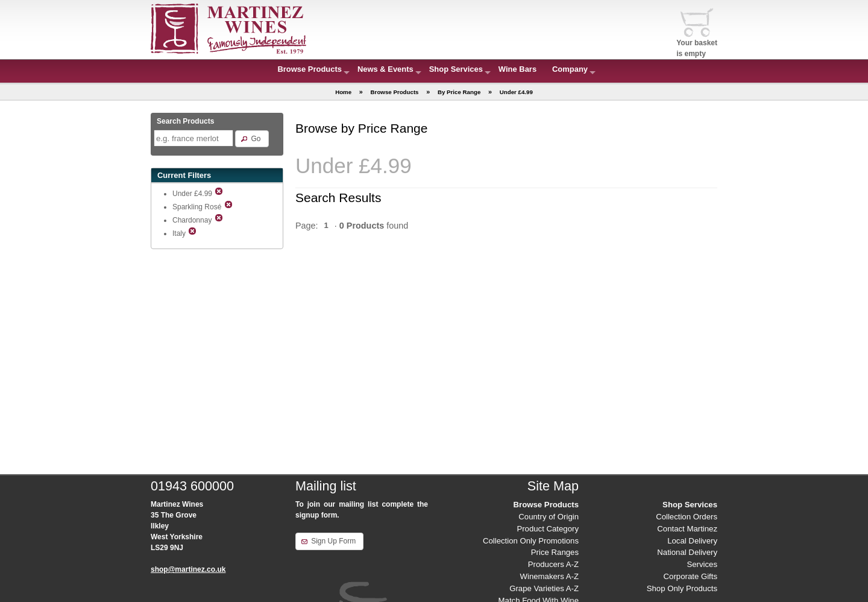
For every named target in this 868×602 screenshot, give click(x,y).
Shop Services (456, 69)
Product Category (548, 529)
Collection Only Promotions (531, 541)
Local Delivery (692, 541)
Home (343, 92)
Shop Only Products (682, 588)
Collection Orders (687, 517)
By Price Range (459, 92)
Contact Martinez (687, 529)
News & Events (385, 69)
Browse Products (310, 69)
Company (570, 69)
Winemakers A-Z (549, 576)
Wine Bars (517, 69)
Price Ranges (555, 552)
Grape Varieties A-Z (544, 588)
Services (702, 564)
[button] (252, 139)
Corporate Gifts (690, 576)
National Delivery (687, 552)
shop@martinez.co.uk (188, 569)
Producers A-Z (553, 564)
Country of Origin (549, 517)
